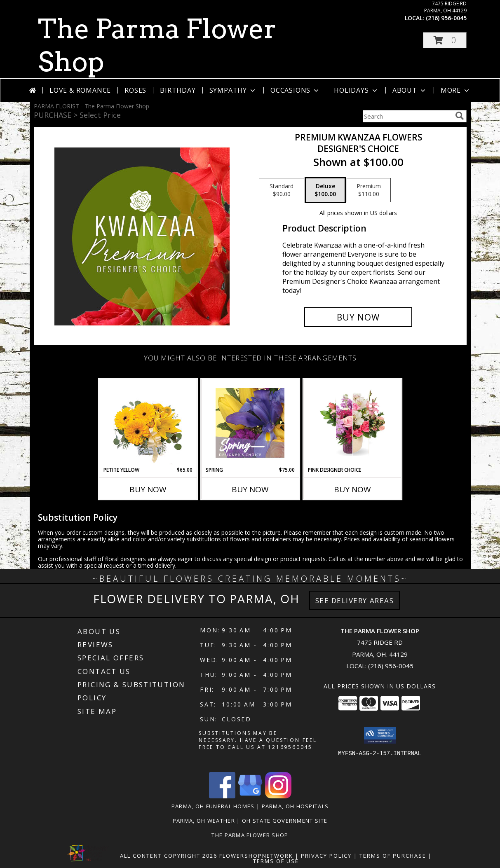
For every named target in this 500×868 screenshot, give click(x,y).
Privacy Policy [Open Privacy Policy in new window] (326, 856)
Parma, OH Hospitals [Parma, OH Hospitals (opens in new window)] (295, 806)
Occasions (295, 90)
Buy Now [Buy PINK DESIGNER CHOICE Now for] (352, 489)
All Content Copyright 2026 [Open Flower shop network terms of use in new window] (169, 856)
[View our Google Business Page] (250, 796)
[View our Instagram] (278, 796)
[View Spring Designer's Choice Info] (250, 423)
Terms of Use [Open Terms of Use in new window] (276, 861)
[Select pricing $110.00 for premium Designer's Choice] (369, 190)
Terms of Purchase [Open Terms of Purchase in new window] (393, 856)
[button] (445, 40)
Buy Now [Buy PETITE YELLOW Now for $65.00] (148, 489)
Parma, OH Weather (204, 821)
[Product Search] (407, 116)
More (456, 90)
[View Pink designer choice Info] (352, 423)
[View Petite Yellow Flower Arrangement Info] (148, 423)
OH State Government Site (285, 821)
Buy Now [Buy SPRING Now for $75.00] (250, 489)
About (410, 90)
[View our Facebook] (222, 796)
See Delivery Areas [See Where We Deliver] (355, 600)
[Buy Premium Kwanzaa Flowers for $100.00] (358, 317)
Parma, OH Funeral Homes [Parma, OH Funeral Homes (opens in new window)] (213, 806)
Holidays (356, 90)
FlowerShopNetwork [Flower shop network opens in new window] (256, 856)
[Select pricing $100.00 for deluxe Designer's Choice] (325, 190)
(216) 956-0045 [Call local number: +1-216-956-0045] (446, 18)
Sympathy (233, 90)
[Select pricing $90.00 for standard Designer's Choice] (282, 190)
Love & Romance (80, 90)
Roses (135, 90)
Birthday (178, 90)
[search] (460, 116)
